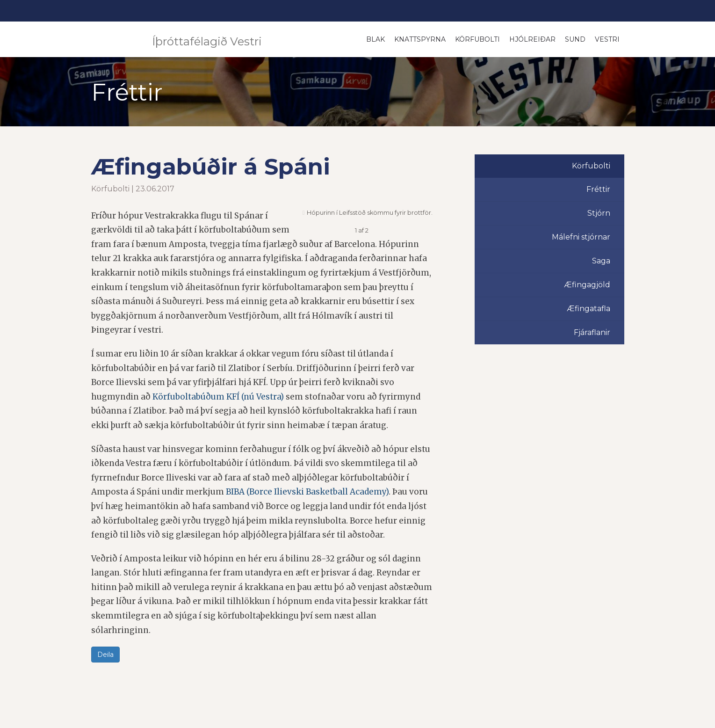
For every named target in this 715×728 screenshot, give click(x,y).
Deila (105, 655)
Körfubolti (477, 39)
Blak (376, 39)
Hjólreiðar (532, 39)
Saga (601, 261)
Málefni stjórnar (581, 237)
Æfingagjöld (587, 285)
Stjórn (599, 213)
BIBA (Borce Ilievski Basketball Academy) (307, 492)
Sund (575, 39)
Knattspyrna (420, 39)
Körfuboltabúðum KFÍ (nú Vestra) (218, 397)
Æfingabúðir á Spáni (211, 167)
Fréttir (598, 189)
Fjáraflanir (592, 332)
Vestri (607, 39)
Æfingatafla (589, 309)
